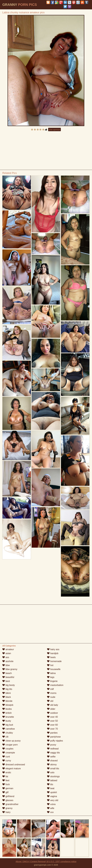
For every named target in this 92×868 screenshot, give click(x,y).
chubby (8, 733)
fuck (6, 784)
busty (7, 721)
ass (6, 657)
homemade (54, 661)
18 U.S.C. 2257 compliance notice (61, 861)
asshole (8, 661)
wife (51, 808)
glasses (8, 800)
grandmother (10, 804)
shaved (52, 761)
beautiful (8, 677)
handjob (53, 653)
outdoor (52, 713)
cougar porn (10, 745)
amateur (8, 649)
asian (7, 653)
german (8, 788)
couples (8, 749)
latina (51, 673)
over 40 (52, 717)
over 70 (52, 729)
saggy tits (53, 753)
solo (51, 772)
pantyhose (54, 737)
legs (51, 677)
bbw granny (10, 669)
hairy (6, 812)
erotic (7, 772)
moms (52, 693)
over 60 (52, 725)
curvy (7, 761)
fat (5, 776)
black (7, 697)
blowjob (8, 705)
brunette (8, 717)
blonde (7, 701)
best (6, 681)
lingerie (52, 681)
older (51, 709)
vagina (52, 796)
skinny (52, 765)
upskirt (52, 792)
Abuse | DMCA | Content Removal (31, 861)
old (50, 701)
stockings (53, 776)
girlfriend (8, 796)
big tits (7, 689)
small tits (53, 769)
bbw (6, 665)
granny (7, 808)
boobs (7, 709)
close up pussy (11, 741)
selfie (51, 757)
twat (51, 788)
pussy (52, 745)
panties (52, 733)
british (7, 713)
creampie (9, 753)
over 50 (52, 721)
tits (50, 784)
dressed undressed (14, 765)
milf (50, 689)
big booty (8, 685)
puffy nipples (55, 741)
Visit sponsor (55, 129)
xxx (50, 812)
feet (6, 780)
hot (50, 665)
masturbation (55, 685)
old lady (53, 705)
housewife (54, 669)
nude (51, 697)
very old (53, 800)
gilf (5, 792)
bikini (6, 693)
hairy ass (53, 649)
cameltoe (8, 729)
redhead (53, 749)
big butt (8, 725)
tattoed (52, 780)
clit (5, 737)
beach (7, 673)
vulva (51, 804)
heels (51, 657)
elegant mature (11, 769)
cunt (6, 757)
